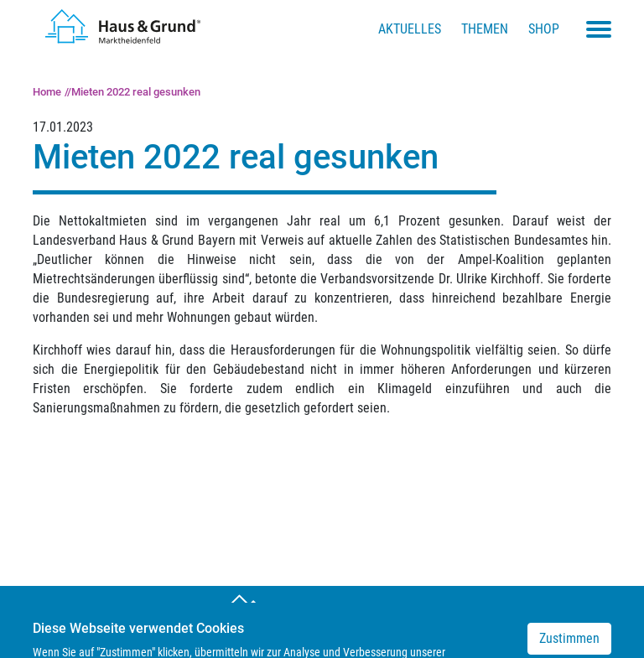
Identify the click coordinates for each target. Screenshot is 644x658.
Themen (485, 29)
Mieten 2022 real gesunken (136, 92)
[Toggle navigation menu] (599, 29)
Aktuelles (410, 29)
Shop (544, 29)
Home (47, 92)
